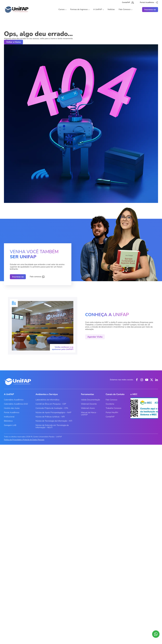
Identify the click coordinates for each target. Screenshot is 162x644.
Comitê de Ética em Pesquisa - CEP (51, 404)
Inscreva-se (150, 10)
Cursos (61, 9)
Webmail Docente (89, 404)
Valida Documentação (91, 400)
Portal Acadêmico (12, 412)
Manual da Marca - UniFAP (89, 414)
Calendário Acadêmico (14, 400)
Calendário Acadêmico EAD (16, 404)
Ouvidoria (110, 404)
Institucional (9, 417)
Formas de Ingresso (79, 9)
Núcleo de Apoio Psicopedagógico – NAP (53, 412)
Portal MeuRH (112, 412)
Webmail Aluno (88, 408)
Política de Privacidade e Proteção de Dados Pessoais (24, 440)
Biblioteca (8, 421)
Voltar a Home (13, 42)
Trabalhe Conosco (113, 408)
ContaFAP (110, 417)
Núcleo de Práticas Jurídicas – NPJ (50, 417)
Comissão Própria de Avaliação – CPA (52, 408)
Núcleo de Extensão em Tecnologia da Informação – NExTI (52, 426)
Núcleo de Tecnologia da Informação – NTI (54, 421)
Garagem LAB (10, 425)
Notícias (111, 9)
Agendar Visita (95, 337)
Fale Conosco (125, 9)
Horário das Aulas (12, 408)
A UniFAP (98, 9)
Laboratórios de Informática (47, 400)
